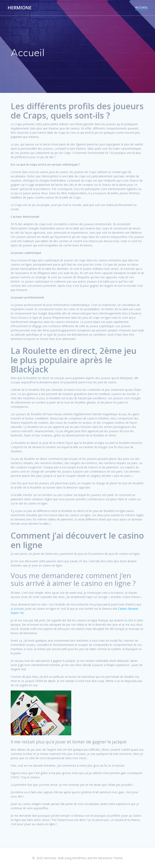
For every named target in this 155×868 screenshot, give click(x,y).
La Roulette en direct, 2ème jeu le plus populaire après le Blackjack (74, 360)
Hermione (20, 8)
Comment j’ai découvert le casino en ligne (77, 540)
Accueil (142, 7)
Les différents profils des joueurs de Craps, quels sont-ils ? (77, 111)
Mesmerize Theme (110, 858)
